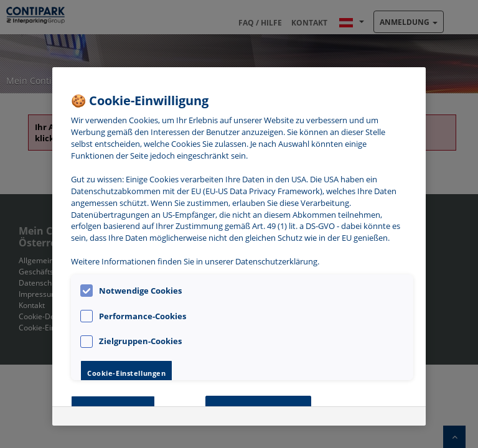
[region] (239, 246)
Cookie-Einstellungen (126, 373)
